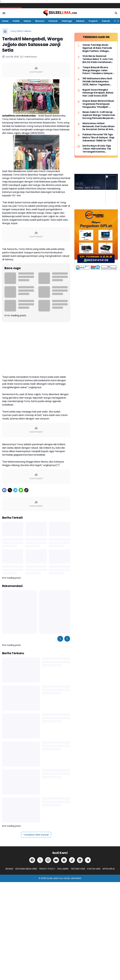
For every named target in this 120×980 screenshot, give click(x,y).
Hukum (27, 21)
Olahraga (67, 21)
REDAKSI (9, 869)
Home (5, 21)
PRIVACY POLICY (47, 869)
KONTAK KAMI (94, 869)
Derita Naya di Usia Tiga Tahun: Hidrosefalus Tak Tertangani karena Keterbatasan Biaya (97, 149)
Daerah (106, 21)
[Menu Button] (4, 13)
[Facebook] (4, 490)
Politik (16, 21)
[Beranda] (5, 31)
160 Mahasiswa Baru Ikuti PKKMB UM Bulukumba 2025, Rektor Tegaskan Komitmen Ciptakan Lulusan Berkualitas (97, 82)
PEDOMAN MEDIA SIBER (26, 869)
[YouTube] (56, 860)
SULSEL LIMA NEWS (73, 878)
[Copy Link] (26, 490)
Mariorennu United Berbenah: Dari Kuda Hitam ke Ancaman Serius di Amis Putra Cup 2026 (99, 126)
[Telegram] (15, 490)
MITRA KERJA (109, 869)
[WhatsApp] (21, 490)
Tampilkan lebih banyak (36, 835)
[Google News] (64, 860)
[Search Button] (116, 13)
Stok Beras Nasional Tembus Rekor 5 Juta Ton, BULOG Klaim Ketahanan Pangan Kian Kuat (98, 59)
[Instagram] (48, 860)
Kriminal (53, 21)
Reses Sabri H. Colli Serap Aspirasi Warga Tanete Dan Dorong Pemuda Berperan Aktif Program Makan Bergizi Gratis (99, 115)
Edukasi (80, 21)
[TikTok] (72, 860)
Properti (93, 21)
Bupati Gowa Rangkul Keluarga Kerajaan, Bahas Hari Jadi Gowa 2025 (98, 93)
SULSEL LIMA (52, 878)
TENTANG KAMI (78, 869)
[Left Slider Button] (60, 639)
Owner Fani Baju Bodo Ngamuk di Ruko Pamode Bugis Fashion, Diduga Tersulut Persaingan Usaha (98, 48)
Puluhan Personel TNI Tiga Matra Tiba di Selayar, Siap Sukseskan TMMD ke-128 (98, 138)
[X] (10, 490)
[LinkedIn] (80, 860)
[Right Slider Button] (117, 21)
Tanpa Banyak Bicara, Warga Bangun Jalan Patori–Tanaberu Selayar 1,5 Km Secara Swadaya (98, 70)
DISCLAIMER (63, 869)
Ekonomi (40, 21)
